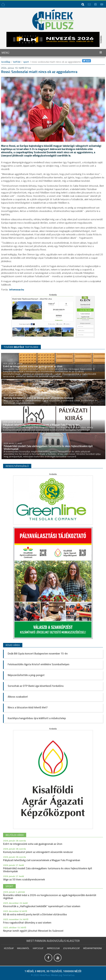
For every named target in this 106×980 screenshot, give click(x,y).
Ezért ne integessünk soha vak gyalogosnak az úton (33, 844)
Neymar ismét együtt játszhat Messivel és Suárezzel (33, 931)
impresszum (53, 948)
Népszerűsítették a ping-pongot (26, 675)
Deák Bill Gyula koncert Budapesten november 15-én (38, 654)
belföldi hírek (15, 835)
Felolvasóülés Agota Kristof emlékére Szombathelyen (39, 664)
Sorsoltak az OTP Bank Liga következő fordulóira (36, 686)
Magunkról (23, 948)
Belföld (17, 62)
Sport (26, 62)
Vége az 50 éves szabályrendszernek (24, 879)
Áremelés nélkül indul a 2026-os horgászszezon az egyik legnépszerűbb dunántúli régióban (50, 897)
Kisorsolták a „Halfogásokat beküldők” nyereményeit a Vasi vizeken (42, 906)
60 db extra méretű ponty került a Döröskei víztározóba (35, 914)
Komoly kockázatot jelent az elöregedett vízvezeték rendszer (38, 852)
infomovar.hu (17, 290)
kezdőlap (6, 62)
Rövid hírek (13, 645)
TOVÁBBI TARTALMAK (21, 347)
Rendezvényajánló (17, 466)
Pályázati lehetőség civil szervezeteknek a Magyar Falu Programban (42, 860)
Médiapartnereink (93, 948)
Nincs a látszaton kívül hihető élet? (28, 707)
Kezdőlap (9, 948)
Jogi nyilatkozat (71, 948)
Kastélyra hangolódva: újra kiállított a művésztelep (37, 718)
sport (9, 886)
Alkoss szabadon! (18, 697)
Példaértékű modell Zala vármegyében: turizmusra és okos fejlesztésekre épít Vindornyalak (48, 870)
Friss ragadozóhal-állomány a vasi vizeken (27, 923)
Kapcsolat (38, 948)
